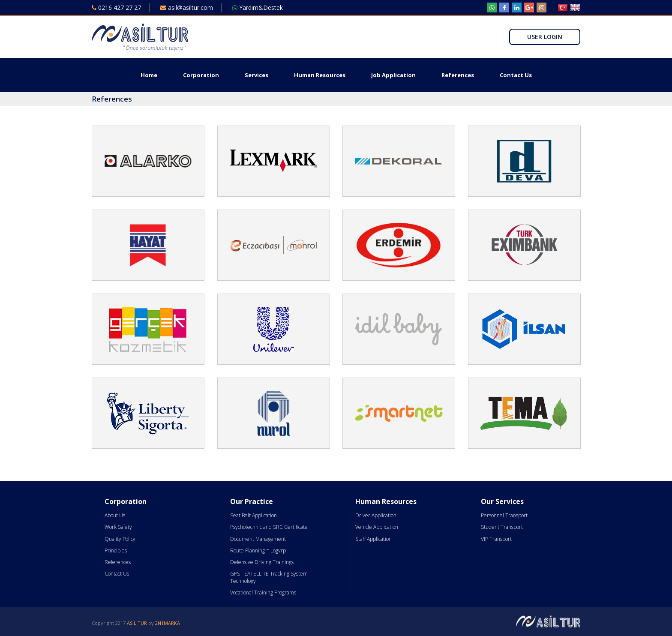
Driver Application (376, 515)
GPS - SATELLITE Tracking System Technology (269, 577)
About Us (115, 515)
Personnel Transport (504, 515)
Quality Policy (120, 539)
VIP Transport (496, 539)
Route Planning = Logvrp (258, 550)
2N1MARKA (168, 623)
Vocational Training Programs (263, 592)
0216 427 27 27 (116, 7)
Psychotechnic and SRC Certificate (269, 527)
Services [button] (256, 75)
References (458, 75)
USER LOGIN (545, 37)
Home (149, 75)
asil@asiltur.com (187, 7)
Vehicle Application (377, 527)
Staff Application (373, 539)
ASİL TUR (137, 623)
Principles (116, 550)
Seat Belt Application (253, 515)
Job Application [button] (393, 75)
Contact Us (516, 75)
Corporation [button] (201, 75)
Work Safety (118, 527)
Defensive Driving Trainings (262, 562)
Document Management (258, 539)
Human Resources (320, 75)
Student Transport (502, 527)
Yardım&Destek (258, 7)
